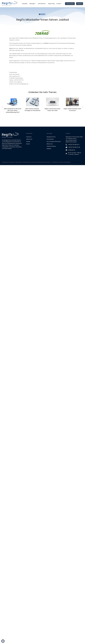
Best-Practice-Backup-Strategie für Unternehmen (33, 110)
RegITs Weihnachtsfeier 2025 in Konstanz (72, 110)
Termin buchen (70, 4)
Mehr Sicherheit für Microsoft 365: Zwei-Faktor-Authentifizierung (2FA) (13, 110)
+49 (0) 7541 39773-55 (74, 147)
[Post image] (13, 102)
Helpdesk (80, 4)
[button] (3, 641)
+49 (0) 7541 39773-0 (74, 145)
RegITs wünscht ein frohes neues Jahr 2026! (52, 110)
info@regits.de (72, 150)
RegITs (11, 48)
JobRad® (46, 43)
